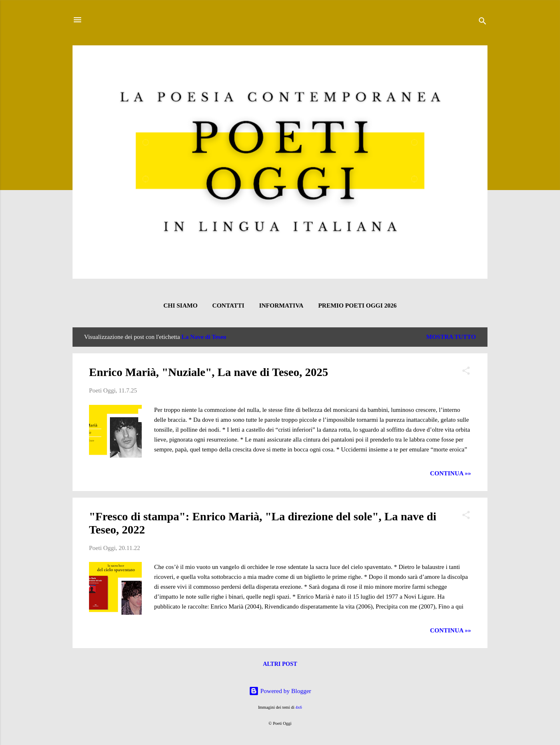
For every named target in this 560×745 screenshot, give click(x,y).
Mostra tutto (451, 337)
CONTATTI (228, 306)
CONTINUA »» (450, 473)
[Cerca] (483, 22)
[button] (466, 372)
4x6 (299, 707)
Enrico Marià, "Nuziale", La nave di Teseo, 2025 (209, 372)
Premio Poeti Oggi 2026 (357, 306)
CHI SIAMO (180, 306)
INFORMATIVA (281, 306)
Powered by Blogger (280, 691)
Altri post (280, 664)
